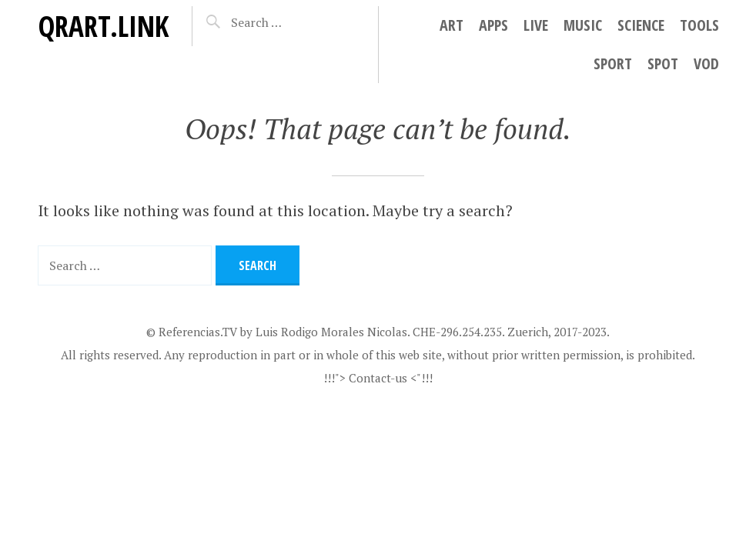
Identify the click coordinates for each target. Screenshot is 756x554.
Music (583, 25)
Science (641, 25)
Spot (663, 63)
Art (452, 25)
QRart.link (103, 26)
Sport (613, 63)
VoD (706, 63)
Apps (493, 25)
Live (536, 25)
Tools (699, 25)
